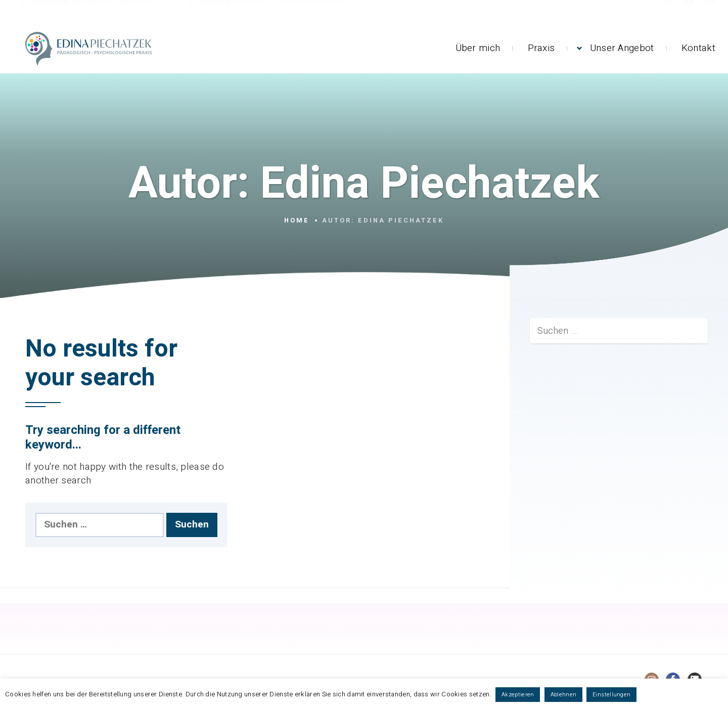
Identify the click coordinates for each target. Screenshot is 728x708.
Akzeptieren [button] (518, 695)
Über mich (478, 48)
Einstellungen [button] (611, 695)
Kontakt (698, 48)
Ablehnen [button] (563, 695)
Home (297, 220)
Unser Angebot (622, 48)
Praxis (541, 48)
